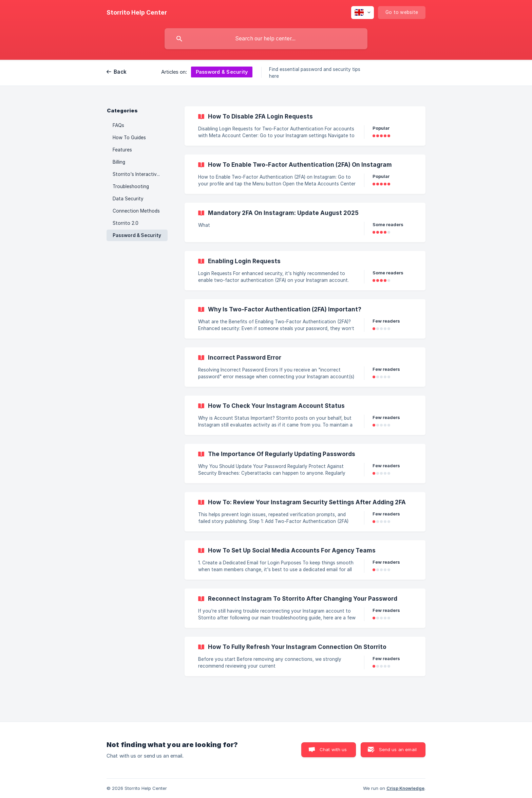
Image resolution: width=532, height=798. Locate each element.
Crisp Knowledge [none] (405, 788)
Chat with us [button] (333, 749)
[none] (137, 13)
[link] (305, 126)
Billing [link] (119, 162)
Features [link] (122, 150)
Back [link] (120, 72)
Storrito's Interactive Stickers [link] (140, 174)
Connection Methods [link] (136, 211)
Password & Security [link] (137, 235)
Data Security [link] (128, 199)
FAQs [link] (118, 125)
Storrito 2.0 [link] (126, 223)
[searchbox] (266, 39)
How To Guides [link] (129, 138)
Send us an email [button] (398, 749)
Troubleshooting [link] (131, 186)
